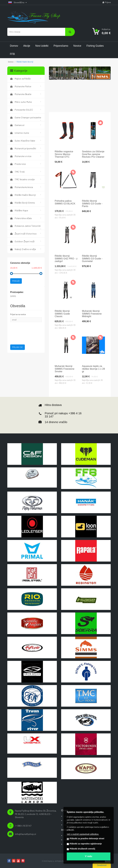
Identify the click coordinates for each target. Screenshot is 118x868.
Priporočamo (61, 46)
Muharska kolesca (22, 187)
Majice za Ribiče (21, 79)
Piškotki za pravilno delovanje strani (85, 839)
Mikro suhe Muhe (21, 102)
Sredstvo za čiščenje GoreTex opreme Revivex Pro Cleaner (93, 154)
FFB (12, 54)
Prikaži (16, 281)
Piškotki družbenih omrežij (81, 849)
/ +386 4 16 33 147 (23, 826)
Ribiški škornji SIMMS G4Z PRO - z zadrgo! (66, 259)
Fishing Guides (95, 46)
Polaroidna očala (21, 218)
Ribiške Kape (19, 210)
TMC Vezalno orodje (22, 179)
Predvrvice (18, 164)
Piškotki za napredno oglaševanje (84, 844)
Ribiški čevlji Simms (23, 203)
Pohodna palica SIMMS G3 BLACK (65, 202)
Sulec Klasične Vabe (23, 141)
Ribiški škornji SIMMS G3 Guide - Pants (92, 204)
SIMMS (13, 296)
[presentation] (27, 329)
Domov (14, 46)
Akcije (27, 46)
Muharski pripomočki (23, 148)
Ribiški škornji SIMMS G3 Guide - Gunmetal (92, 259)
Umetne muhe (20, 133)
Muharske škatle (21, 94)
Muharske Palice (21, 86)
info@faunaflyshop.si (25, 834)
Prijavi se (18, 347)
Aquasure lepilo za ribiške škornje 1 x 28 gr (93, 369)
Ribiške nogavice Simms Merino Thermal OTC (64, 154)
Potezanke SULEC (22, 110)
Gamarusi (17, 125)
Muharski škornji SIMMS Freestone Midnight (92, 314)
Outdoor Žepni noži (22, 241)
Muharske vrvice (21, 156)
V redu (89, 856)
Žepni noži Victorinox (23, 234)
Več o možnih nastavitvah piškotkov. (83, 834)
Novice (77, 46)
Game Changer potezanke (26, 117)
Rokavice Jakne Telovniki (25, 226)
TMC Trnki (17, 172)
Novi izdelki (42, 46)
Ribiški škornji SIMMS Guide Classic (62, 314)
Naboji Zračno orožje (23, 249)
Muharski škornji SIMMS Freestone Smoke (65, 369)
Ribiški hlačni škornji (23, 195)
